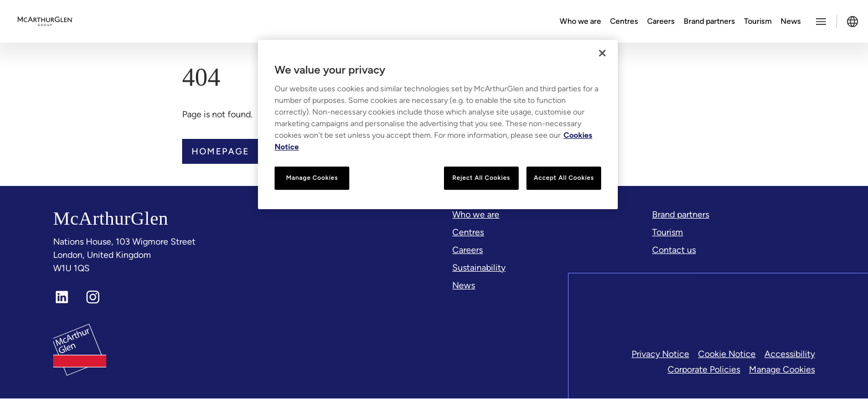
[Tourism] (668, 232)
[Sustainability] (479, 268)
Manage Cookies (782, 370)
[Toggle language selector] (852, 22)
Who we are (580, 21)
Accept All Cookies (564, 178)
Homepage (220, 151)
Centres (624, 21)
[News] (464, 286)
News (791, 21)
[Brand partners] (681, 215)
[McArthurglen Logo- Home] (45, 22)
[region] (438, 125)
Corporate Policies (704, 370)
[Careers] (467, 250)
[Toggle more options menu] (821, 22)
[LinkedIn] (62, 298)
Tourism (758, 21)
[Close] (602, 53)
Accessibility (790, 354)
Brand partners (709, 21)
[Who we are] (476, 215)
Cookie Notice (727, 354)
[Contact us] (674, 250)
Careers (661, 21)
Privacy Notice (660, 354)
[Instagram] (93, 298)
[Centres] (468, 232)
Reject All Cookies (481, 178)
